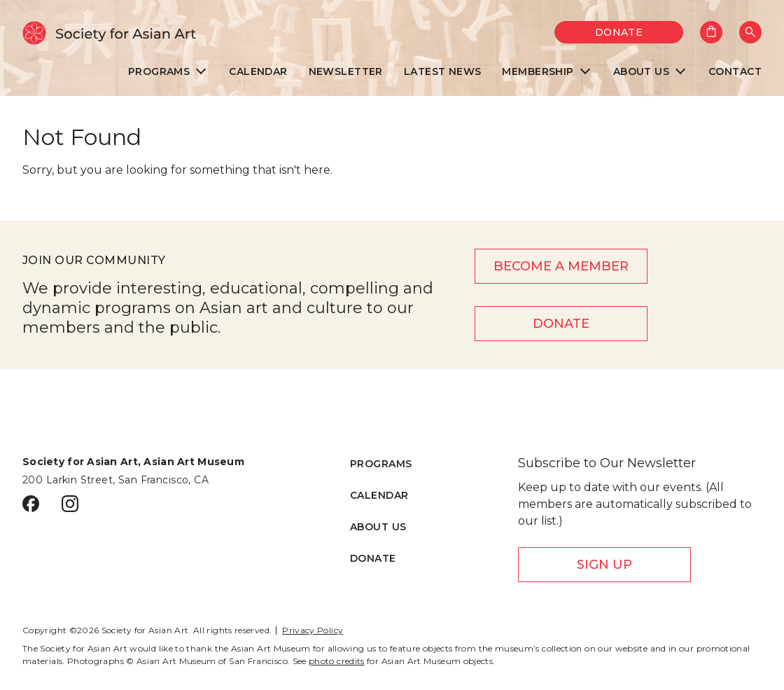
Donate (619, 32)
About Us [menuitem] (641, 72)
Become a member (561, 266)
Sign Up (604, 565)
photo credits (337, 661)
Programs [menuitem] (159, 72)
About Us (378, 527)
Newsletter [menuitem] (346, 72)
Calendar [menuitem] (258, 72)
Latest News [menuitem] (443, 72)
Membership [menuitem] (538, 72)
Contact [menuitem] (735, 72)
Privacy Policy (313, 630)
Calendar (379, 495)
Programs (381, 464)
